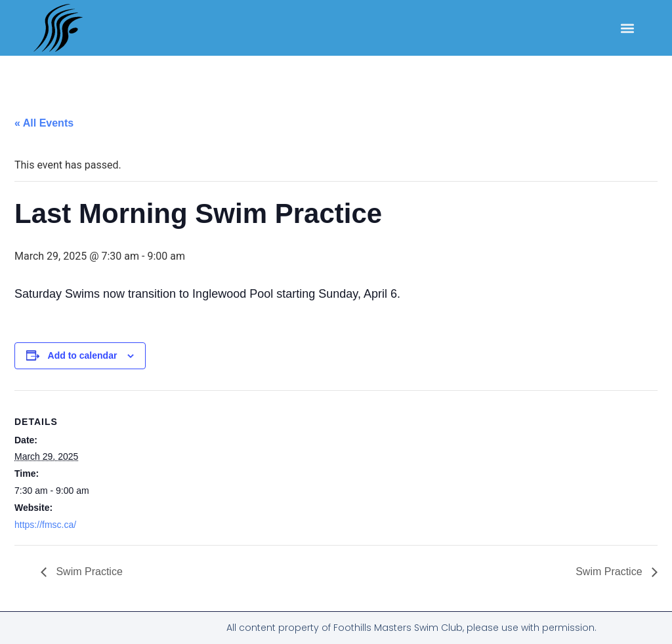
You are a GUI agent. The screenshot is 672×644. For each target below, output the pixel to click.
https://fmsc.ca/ (45, 525)
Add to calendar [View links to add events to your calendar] (83, 355)
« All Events (44, 123)
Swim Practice (88, 572)
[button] (628, 28)
